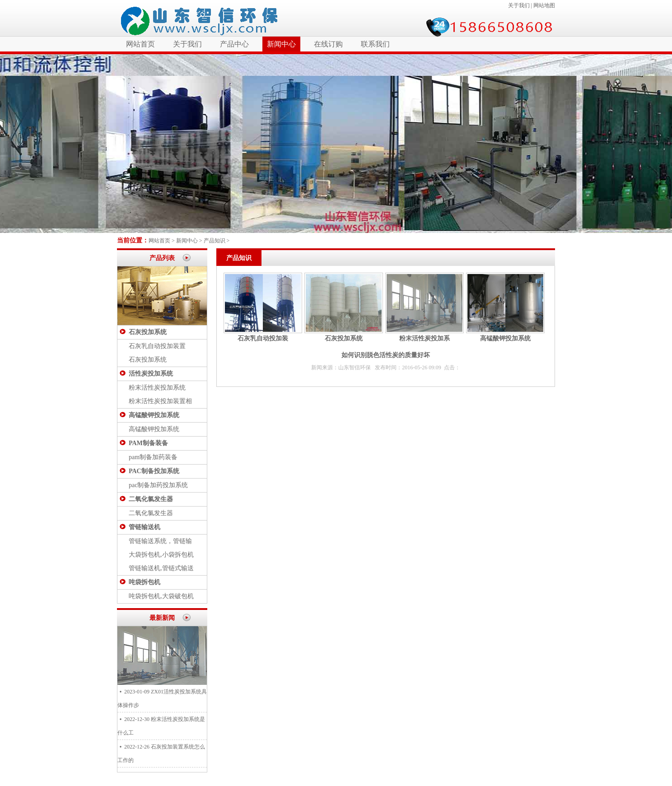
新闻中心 (281, 44)
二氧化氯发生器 (151, 499)
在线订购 (328, 44)
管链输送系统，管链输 (160, 541)
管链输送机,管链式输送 (161, 568)
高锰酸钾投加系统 (154, 415)
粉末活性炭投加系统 (157, 388)
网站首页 (140, 44)
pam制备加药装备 (153, 457)
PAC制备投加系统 (154, 471)
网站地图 (544, 5)
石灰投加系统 (148, 332)
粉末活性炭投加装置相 (160, 401)
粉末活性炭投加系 (425, 338)
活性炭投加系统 (151, 374)
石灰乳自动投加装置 (157, 346)
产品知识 (215, 241)
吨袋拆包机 (145, 582)
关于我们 (519, 5)
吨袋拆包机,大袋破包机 (161, 596)
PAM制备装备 (148, 443)
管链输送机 (145, 527)
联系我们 (375, 44)
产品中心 (234, 44)
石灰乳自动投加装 (263, 338)
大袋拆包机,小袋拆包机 (161, 555)
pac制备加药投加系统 (158, 485)
